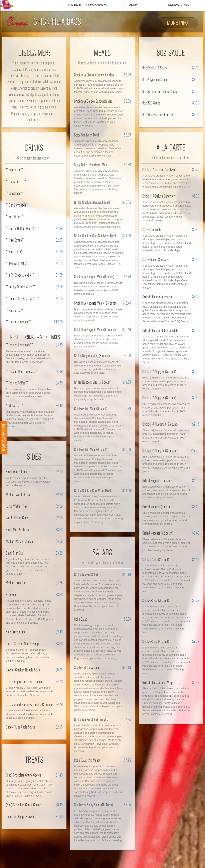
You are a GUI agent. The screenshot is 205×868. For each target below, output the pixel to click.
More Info (177, 23)
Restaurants (179, 5)
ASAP (133, 5)
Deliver (76, 5)
